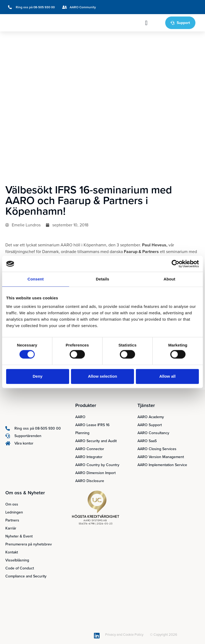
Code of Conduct (20, 568)
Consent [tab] (36, 279)
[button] (146, 23)
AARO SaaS (147, 441)
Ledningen (14, 512)
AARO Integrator (89, 457)
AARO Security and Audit (96, 441)
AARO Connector (90, 449)
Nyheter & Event (19, 536)
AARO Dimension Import (95, 473)
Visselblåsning (17, 560)
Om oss (12, 504)
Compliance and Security (26, 576)
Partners (12, 520)
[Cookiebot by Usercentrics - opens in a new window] (176, 264)
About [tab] (169, 279)
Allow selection (102, 376)
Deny (38, 376)
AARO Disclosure (90, 481)
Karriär (11, 528)
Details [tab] (102, 279)
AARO (80, 417)
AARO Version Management (161, 457)
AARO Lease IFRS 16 (92, 425)
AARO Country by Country (97, 465)
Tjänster (146, 405)
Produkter (86, 405)
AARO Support (150, 425)
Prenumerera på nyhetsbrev (29, 544)
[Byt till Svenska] (176, 7)
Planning (82, 433)
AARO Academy (151, 417)
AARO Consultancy (153, 433)
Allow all (167, 376)
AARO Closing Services (157, 449)
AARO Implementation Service (162, 465)
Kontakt (12, 552)
